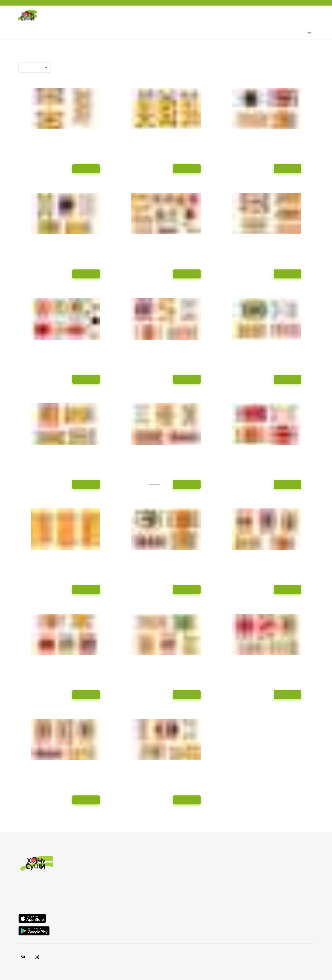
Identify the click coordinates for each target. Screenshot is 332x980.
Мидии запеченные (241, 32)
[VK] (23, 957)
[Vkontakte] (37, 957)
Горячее (181, 32)
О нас (249, 867)
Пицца (122, 32)
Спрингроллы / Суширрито (89, 32)
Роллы (24, 32)
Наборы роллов (48, 32)
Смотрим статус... (259, 897)
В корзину (86, 169)
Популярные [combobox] (33, 67)
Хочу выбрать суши (261, 889)
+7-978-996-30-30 (60, 15)
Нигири (287, 32)
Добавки (269, 32)
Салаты (213, 32)
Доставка (252, 874)
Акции (250, 882)
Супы (197, 32)
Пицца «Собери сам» (151, 32)
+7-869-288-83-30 (60, 19)
